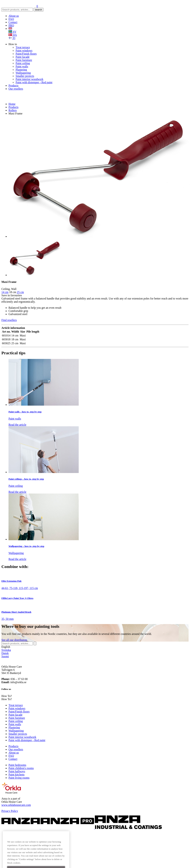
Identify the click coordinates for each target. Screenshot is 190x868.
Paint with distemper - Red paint (34, 82)
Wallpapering (23, 73)
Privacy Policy (10, 811)
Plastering (21, 70)
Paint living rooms (19, 778)
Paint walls (22, 66)
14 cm (5, 292)
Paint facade (23, 57)
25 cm (20, 292)
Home (12, 104)
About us (14, 16)
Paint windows (24, 51)
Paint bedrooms (17, 765)
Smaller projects (25, 76)
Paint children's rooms (21, 768)
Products (13, 86)
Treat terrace (23, 47)
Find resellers (9, 320)
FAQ (11, 19)
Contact (13, 22)
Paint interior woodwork (29, 79)
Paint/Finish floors (26, 54)
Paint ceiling (23, 63)
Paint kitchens (16, 775)
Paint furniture (24, 60)
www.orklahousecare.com (16, 805)
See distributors (14, 640)
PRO (11, 25)
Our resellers (16, 89)
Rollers (13, 110)
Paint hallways (17, 771)
